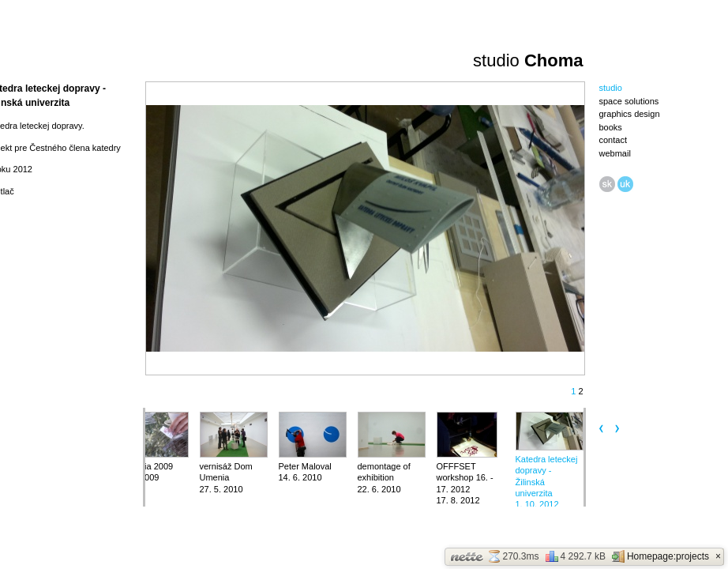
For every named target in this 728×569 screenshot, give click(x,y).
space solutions (629, 101)
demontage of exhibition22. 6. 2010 (384, 478)
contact (613, 140)
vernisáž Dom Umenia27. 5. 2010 (226, 478)
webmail (615, 153)
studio (611, 88)
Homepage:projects (660, 556)
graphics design (630, 114)
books (611, 127)
